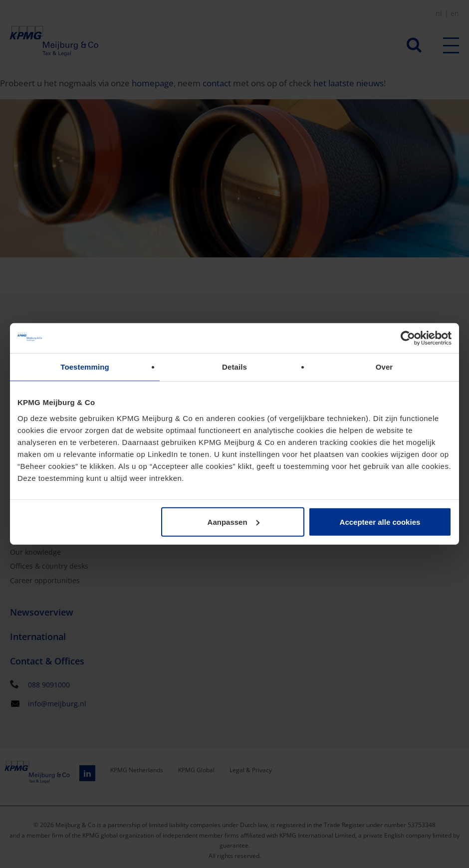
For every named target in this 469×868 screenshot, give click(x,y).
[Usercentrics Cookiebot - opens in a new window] (408, 338)
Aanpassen (234, 522)
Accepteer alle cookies (380, 522)
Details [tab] (234, 367)
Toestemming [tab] (85, 367)
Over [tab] (384, 367)
